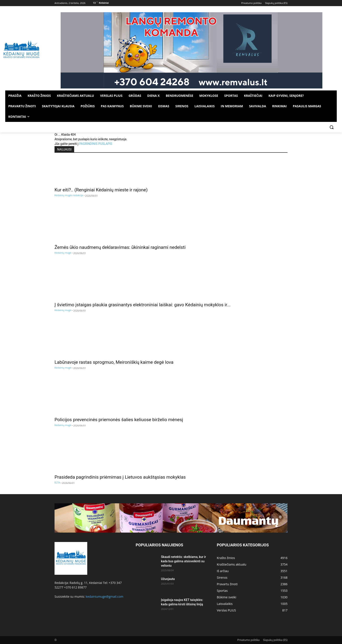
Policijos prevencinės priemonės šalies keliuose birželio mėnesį (119, 420)
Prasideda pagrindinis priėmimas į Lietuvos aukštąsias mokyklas (120, 477)
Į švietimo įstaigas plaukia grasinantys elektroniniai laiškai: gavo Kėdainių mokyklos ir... (143, 305)
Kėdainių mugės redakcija (69, 195)
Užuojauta (168, 579)
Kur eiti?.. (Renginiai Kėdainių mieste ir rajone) (101, 190)
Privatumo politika (248, 640)
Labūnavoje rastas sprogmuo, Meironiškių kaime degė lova (114, 362)
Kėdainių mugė (63, 253)
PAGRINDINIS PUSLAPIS (96, 144)
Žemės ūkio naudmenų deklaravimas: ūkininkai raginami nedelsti (120, 247)
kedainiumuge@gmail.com (105, 596)
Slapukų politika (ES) (275, 640)
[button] (332, 127)
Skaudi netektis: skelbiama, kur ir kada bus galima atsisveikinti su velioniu (183, 561)
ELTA (57, 482)
